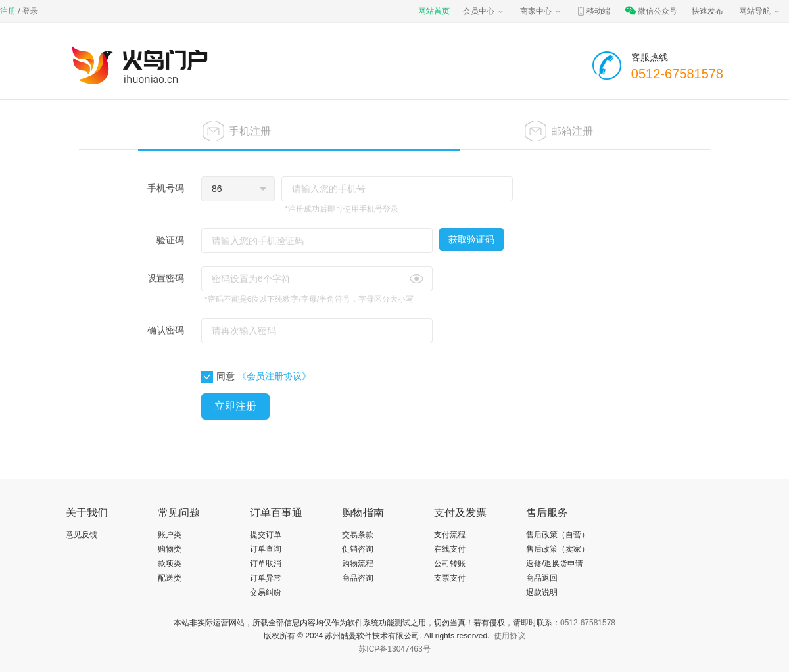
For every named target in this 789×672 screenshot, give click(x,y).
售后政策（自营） (558, 535)
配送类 (170, 578)
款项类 (170, 564)
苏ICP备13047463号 (394, 649)
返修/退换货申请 (555, 564)
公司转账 (450, 564)
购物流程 (358, 564)
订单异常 (266, 578)
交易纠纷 (266, 592)
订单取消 (266, 564)
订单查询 (266, 549)
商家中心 (541, 11)
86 (217, 189)
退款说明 (542, 592)
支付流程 (450, 535)
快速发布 (707, 11)
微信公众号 (651, 11)
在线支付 (450, 549)
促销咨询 (358, 549)
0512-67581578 (588, 623)
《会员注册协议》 (274, 376)
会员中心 (484, 11)
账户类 (170, 535)
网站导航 (760, 11)
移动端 (593, 11)
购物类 (170, 549)
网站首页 (434, 11)
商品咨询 (358, 578)
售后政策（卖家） (558, 549)
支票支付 (450, 578)
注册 (8, 11)
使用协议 (510, 636)
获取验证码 (471, 239)
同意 (218, 377)
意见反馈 (82, 535)
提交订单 (266, 535)
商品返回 (542, 578)
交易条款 (358, 535)
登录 (30, 11)
